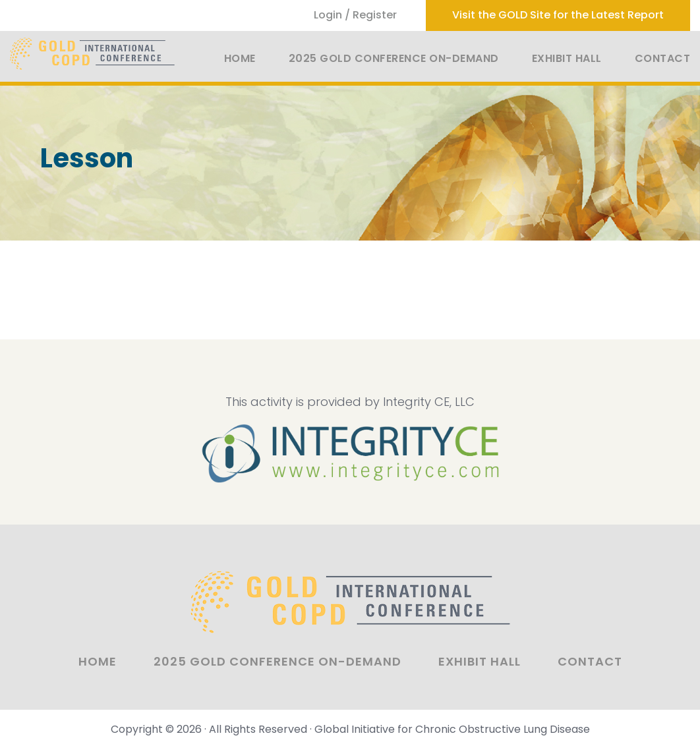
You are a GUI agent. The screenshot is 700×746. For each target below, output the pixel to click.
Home (240, 58)
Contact (663, 58)
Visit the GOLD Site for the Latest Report (558, 15)
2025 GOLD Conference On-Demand (394, 58)
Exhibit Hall (567, 58)
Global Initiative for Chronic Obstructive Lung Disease (452, 729)
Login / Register (355, 15)
